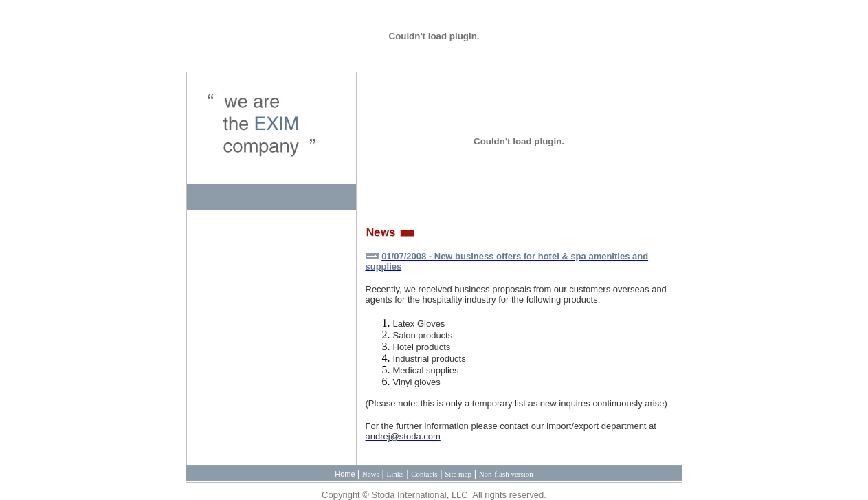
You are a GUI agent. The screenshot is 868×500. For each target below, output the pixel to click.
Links (395, 474)
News (371, 474)
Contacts (424, 474)
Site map (458, 474)
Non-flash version (506, 474)
